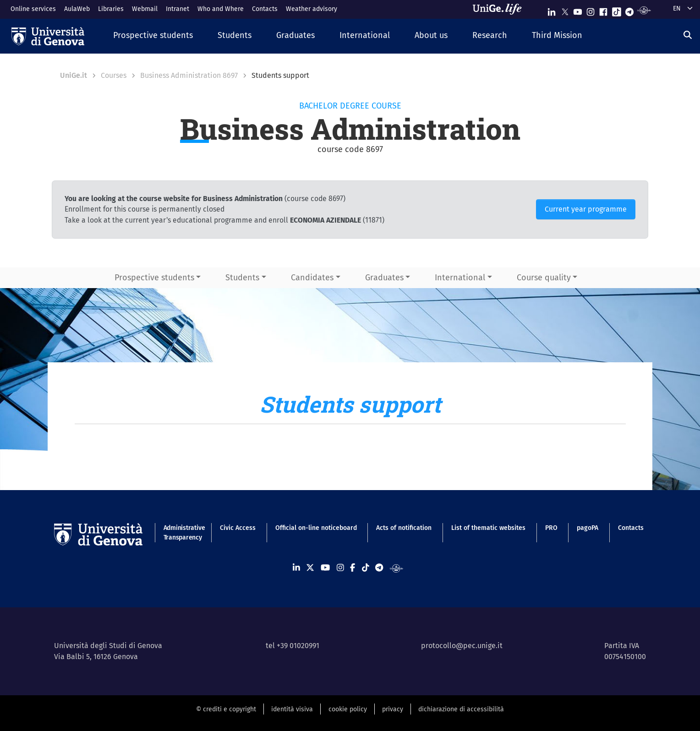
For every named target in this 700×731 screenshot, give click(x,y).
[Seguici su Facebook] (603, 10)
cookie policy (348, 709)
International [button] (460, 278)
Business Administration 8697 (189, 75)
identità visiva (292, 709)
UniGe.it (74, 75)
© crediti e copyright (226, 709)
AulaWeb (77, 9)
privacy (393, 709)
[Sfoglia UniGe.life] (500, 9)
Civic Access (238, 528)
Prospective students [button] (154, 278)
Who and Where (221, 9)
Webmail (145, 9)
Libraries (111, 9)
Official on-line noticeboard (316, 528)
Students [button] (242, 278)
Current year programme (586, 209)
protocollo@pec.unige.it (462, 646)
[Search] (688, 35)
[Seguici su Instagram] (591, 10)
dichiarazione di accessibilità (461, 709)
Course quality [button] (544, 278)
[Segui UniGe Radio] (644, 10)
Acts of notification (404, 528)
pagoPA (588, 528)
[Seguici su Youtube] (578, 10)
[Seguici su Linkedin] (552, 10)
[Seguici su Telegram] (629, 10)
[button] (153, 36)
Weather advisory (312, 9)
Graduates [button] (384, 278)
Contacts (265, 9)
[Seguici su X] (565, 10)
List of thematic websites (488, 528)
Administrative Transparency (182, 533)
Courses (114, 75)
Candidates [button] (312, 278)
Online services (33, 9)
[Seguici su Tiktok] (617, 10)
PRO (551, 528)
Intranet (178, 9)
